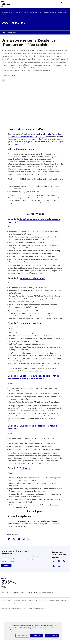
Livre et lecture (25, 80)
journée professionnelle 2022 (40, 146)
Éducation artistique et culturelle (43, 80)
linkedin (59, 594)
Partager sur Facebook (9, 572)
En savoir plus (34, 544)
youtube (59, 599)
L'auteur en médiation (31, 311)
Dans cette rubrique (35, 32)
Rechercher (62, 3)
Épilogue (24, 501)
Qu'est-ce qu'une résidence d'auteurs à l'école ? (34, 254)
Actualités (16, 12)
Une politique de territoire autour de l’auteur (33, 460)
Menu (67, 3)
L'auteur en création (30, 356)
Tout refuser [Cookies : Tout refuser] (37, 636)
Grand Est (14, 80)
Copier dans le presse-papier (29, 572)
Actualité (5, 80)
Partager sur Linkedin (19, 572)
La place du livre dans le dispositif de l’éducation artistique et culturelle (33, 410)
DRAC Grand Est (6, 12)
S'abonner (6, 599)
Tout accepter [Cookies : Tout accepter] (52, 636)
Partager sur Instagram (24, 572)
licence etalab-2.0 (39, 642)
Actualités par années (27, 12)
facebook (64, 594)
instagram (54, 599)
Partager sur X (14, 572)
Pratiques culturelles (9, 84)
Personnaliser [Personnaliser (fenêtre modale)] (22, 636)
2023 (36, 12)
